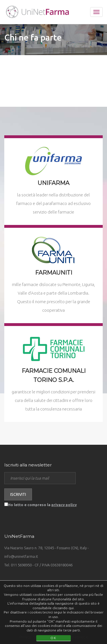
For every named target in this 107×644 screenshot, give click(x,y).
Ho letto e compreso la (42, 505)
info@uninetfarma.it (21, 556)
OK (53, 638)
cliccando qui (63, 608)
